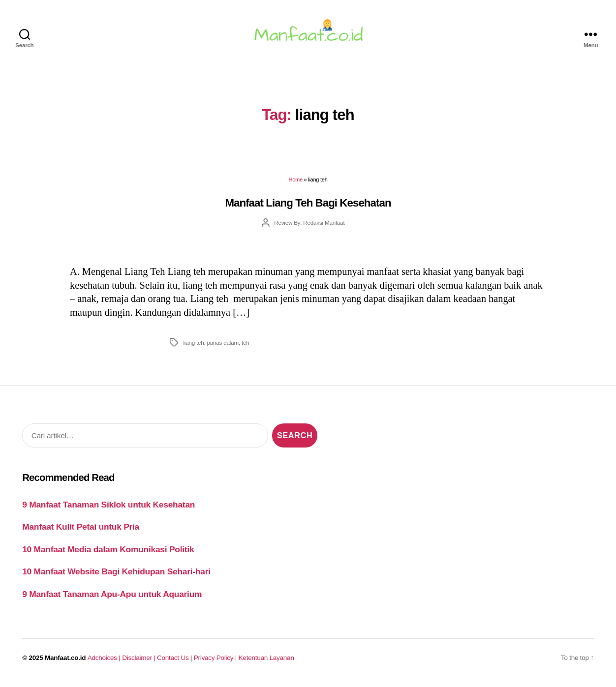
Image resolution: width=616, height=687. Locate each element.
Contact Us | (175, 661)
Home (296, 182)
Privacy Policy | (216, 661)
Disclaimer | (139, 661)
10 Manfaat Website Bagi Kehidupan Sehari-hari (116, 574)
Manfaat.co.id (65, 661)
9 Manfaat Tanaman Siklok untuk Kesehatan (108, 507)
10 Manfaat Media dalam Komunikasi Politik (108, 552)
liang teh (193, 345)
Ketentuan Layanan (266, 661)
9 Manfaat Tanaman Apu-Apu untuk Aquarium (112, 597)
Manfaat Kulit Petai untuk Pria (81, 530)
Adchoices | (105, 661)
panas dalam (223, 345)
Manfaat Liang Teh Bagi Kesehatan (308, 205)
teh (246, 345)
